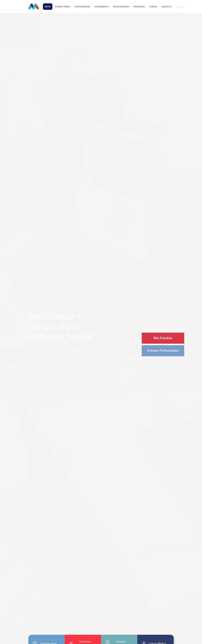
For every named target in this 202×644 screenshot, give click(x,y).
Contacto (167, 7)
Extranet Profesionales (163, 351)
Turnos (153, 7)
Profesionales (82, 7)
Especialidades (121, 7)
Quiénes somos (63, 7)
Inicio (48, 7)
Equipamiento (102, 7)
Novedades (139, 7)
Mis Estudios (163, 338)
